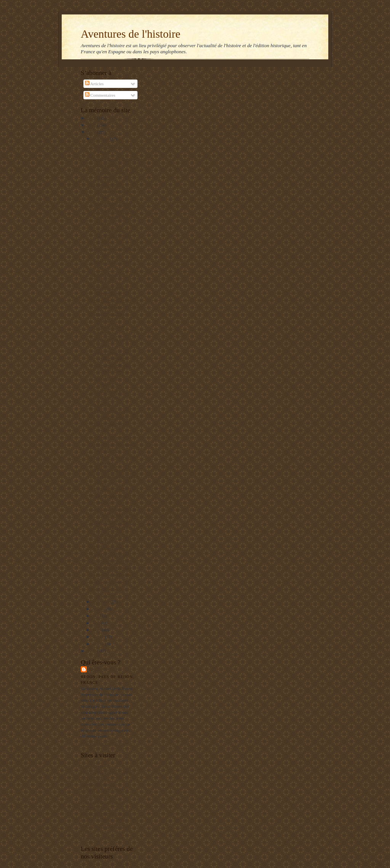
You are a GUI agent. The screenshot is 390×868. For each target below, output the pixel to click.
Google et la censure (109, 582)
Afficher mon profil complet (105, 744)
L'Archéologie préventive (102, 802)
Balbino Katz (105, 669)
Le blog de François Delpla (104, 819)
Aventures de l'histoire (130, 34)
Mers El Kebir (93, 766)
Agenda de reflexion (98, 784)
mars (97, 630)
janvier (99, 644)
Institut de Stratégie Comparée (107, 814)
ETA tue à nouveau (108, 548)
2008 (92, 132)
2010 (92, 118)
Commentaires (100, 95)
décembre (101, 139)
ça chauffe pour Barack (111, 575)
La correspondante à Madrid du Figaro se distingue (112, 236)
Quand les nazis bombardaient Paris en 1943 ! (113, 191)
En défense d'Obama (109, 555)
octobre (99, 609)
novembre (101, 602)
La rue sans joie (105, 404)
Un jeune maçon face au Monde (108, 772)
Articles (94, 84)
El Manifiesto (92, 807)
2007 (92, 651)
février (99, 637)
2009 (92, 125)
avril (97, 623)
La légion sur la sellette (111, 489)
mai (96, 616)
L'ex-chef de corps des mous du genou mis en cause (113, 476)
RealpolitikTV (93, 778)
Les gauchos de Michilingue (105, 790)
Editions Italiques (96, 796)
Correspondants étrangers (113, 204)
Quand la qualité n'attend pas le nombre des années (113, 217)
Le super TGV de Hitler (112, 437)
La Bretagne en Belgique (102, 837)
